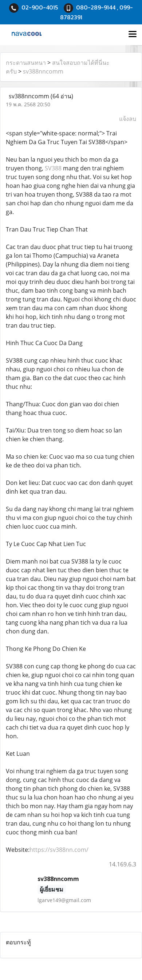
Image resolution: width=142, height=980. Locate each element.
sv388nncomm (43, 71)
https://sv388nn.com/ (59, 850)
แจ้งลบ (128, 119)
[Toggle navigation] (133, 35)
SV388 (54, 168)
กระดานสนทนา (26, 63)
